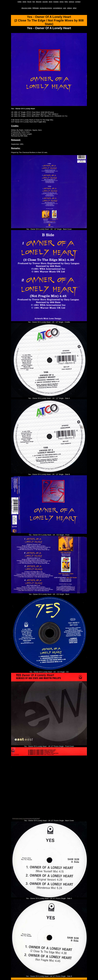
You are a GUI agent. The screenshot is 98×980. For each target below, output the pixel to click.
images (56, 2)
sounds (45, 2)
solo (65, 8)
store (50, 2)
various (71, 2)
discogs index (26, 8)
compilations (58, 8)
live (34, 2)
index (20, 2)
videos (69, 8)
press (62, 2)
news (24, 2)
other (75, 8)
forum (29, 2)
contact (78, 2)
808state (36, 8)
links (66, 2)
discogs (39, 2)
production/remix (46, 8)
